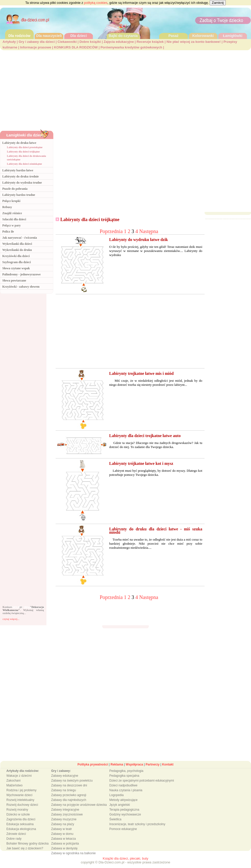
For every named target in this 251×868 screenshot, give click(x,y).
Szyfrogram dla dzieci (17, 262)
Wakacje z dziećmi (19, 776)
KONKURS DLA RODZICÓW (76, 47)
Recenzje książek (150, 42)
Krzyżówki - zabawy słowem (21, 287)
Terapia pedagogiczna (124, 810)
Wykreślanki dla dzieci (17, 244)
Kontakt (168, 764)
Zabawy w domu (62, 834)
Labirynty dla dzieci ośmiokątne (24, 164)
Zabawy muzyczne (64, 819)
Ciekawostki (67, 42)
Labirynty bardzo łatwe (18, 170)
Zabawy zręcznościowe (67, 814)
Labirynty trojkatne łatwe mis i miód (141, 373)
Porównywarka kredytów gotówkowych (131, 47)
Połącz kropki (11, 201)
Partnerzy (153, 764)
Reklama (117, 764)
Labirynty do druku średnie (21, 176)
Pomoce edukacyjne (123, 829)
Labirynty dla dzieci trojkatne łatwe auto (145, 436)
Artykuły (9, 42)
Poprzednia (112, 231)
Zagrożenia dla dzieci (21, 819)
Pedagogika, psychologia (126, 771)
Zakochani (13, 781)
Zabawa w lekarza (63, 839)
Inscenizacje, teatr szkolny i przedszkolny (137, 824)
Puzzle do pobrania (15, 189)
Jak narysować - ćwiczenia (20, 238)
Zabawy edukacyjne (65, 776)
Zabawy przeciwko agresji (68, 795)
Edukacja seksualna (20, 824)
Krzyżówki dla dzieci (16, 256)
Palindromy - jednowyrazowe (21, 274)
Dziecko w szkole (18, 814)
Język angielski (120, 805)
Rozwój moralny (17, 810)
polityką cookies (96, 3)
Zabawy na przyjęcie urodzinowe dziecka (79, 805)
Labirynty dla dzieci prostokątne (25, 147)
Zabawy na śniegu (63, 790)
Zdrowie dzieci (16, 834)
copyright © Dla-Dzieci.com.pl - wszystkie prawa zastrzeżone (126, 862)
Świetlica (115, 819)
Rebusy (7, 207)
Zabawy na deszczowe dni (69, 785)
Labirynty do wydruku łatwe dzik (139, 240)
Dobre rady (14, 839)
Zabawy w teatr (61, 829)
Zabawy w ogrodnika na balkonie (73, 853)
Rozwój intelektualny (20, 800)
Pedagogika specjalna (124, 776)
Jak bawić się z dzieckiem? (25, 848)
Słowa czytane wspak (16, 268)
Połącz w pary (11, 225)
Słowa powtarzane (14, 280)
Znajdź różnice (12, 213)
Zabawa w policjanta (65, 844)
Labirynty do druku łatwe (19, 143)
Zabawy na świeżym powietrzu (72, 781)
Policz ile (8, 232)
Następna (149, 231)
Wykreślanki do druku (17, 250)
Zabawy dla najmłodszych (68, 800)
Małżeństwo (14, 785)
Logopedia (117, 795)
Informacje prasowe (36, 47)
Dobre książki (90, 42)
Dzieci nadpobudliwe (123, 785)
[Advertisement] (125, 88)
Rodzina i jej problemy (21, 790)
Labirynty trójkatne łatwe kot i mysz (141, 463)
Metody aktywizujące (124, 800)
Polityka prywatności (93, 764)
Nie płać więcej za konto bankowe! (194, 42)
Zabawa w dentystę (64, 848)
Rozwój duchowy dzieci (22, 805)
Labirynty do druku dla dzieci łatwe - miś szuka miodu (156, 531)
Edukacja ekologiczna (21, 829)
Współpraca (134, 764)
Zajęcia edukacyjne (119, 42)
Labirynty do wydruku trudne (22, 183)
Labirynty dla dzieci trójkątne (23, 152)
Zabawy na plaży (62, 824)
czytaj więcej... (11, 619)
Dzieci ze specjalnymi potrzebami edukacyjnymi (142, 781)
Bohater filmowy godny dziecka (27, 844)
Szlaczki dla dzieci (14, 219)
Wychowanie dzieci (19, 795)
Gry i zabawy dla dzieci (37, 42)
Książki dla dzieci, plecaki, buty (125, 858)
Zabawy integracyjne (65, 810)
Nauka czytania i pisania (126, 790)
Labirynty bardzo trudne (19, 195)
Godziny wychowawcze (125, 814)
